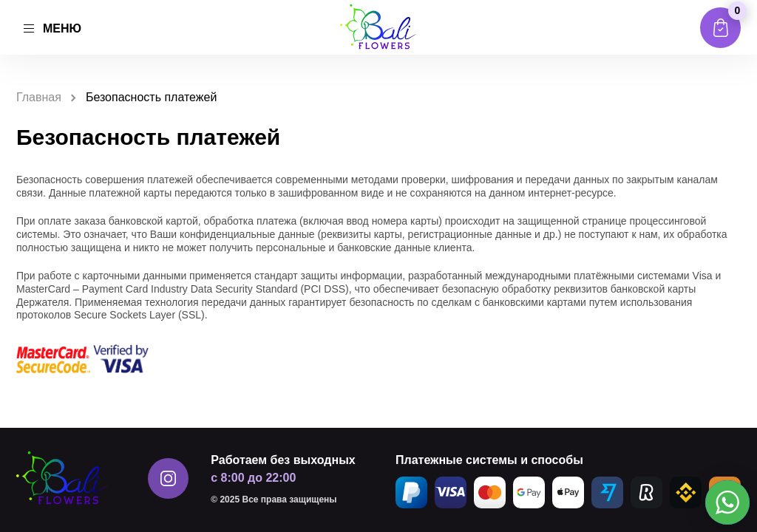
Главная (39, 97)
